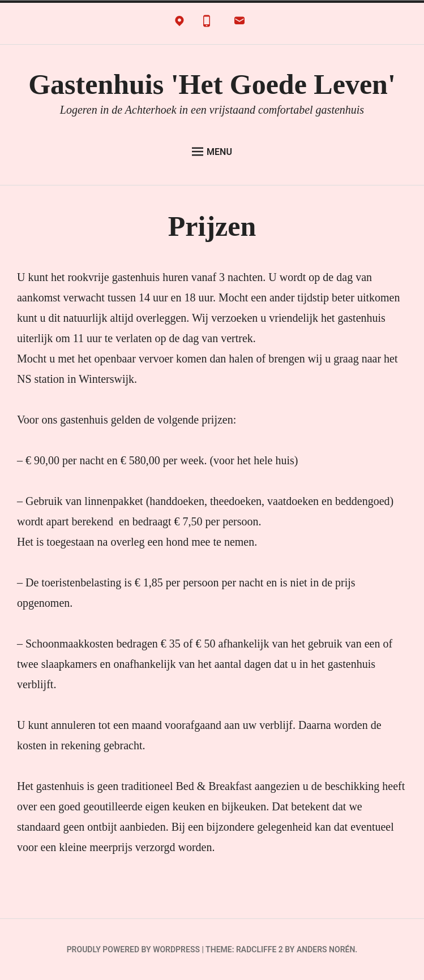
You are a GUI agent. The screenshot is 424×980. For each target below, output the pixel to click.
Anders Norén (326, 949)
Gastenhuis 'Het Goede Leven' (212, 84)
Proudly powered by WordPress (133, 949)
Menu (212, 152)
